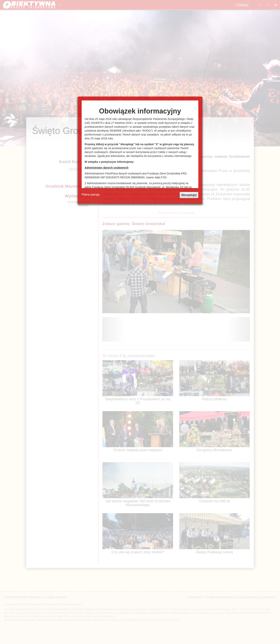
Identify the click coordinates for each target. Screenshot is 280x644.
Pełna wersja (91, 195)
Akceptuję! (189, 195)
